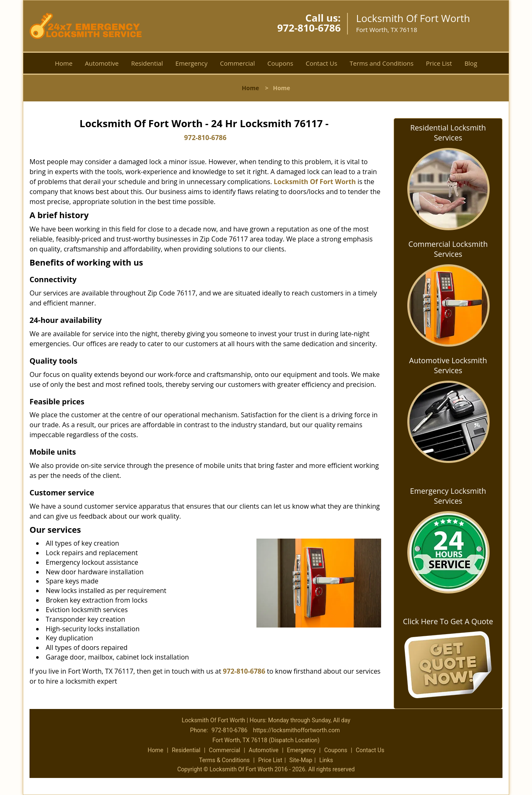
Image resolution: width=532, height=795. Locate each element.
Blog (471, 63)
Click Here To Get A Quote (448, 621)
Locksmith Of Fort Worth (315, 182)
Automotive (102, 63)
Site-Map (301, 760)
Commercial (237, 63)
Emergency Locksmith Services (448, 496)
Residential (147, 63)
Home (64, 63)
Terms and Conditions (382, 63)
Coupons (280, 63)
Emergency (191, 63)
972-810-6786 (309, 28)
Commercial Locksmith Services (448, 249)
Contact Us (321, 63)
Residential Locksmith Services (448, 133)
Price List (439, 63)
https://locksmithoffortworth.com (297, 730)
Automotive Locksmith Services (448, 365)
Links (326, 760)
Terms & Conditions (224, 760)
